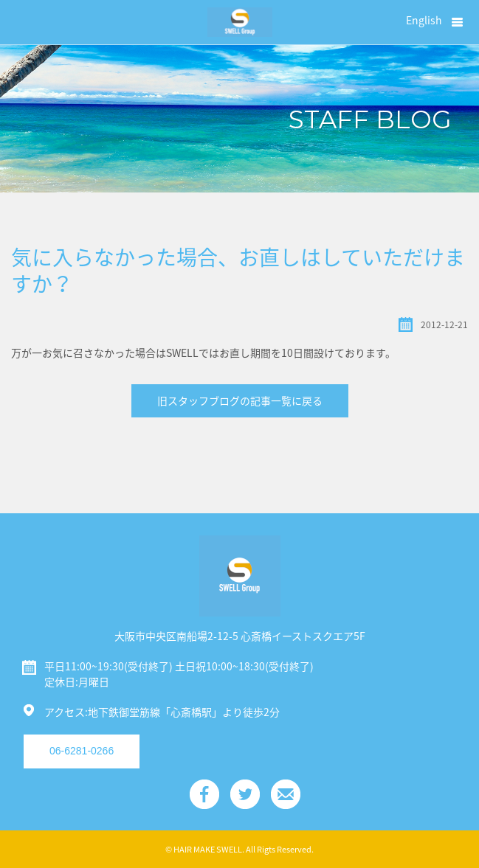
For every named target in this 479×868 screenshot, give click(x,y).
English (424, 20)
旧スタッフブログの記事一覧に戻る (240, 400)
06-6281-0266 (82, 751)
